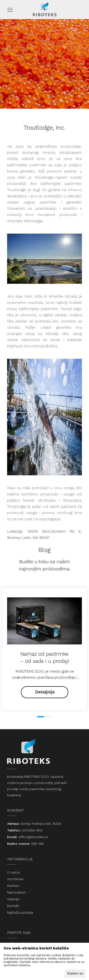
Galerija (13, 899)
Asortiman (15, 879)
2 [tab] (49, 717)
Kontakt (13, 906)
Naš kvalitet (16, 892)
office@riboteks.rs (33, 837)
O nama (13, 872)
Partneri (13, 886)
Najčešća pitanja (20, 912)
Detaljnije (45, 692)
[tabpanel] (44, 649)
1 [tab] (41, 717)
